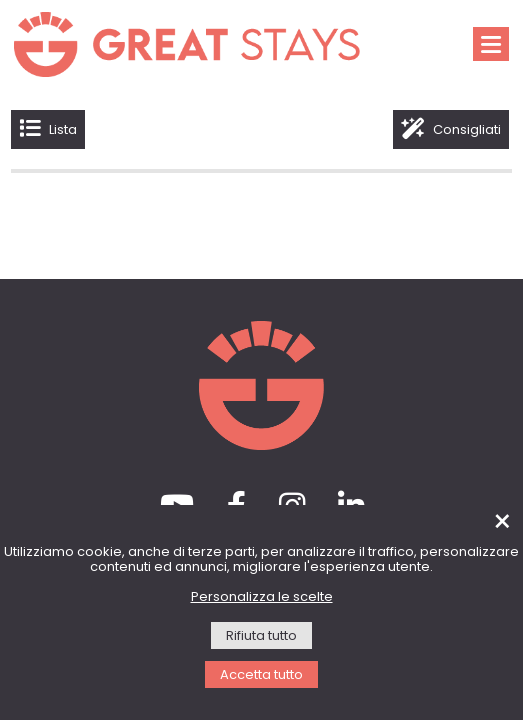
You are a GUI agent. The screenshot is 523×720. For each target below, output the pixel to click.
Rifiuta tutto (261, 636)
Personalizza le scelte (262, 597)
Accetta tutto (261, 675)
